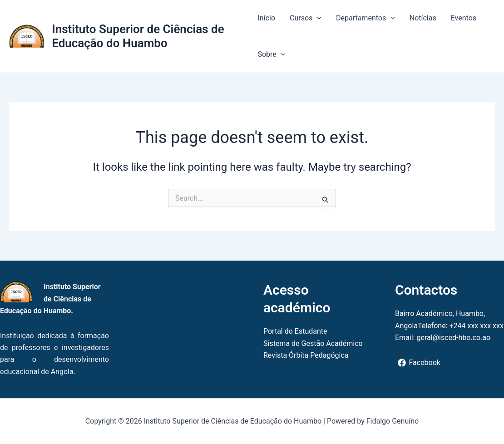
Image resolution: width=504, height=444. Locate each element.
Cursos (306, 18)
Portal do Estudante (295, 331)
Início (266, 18)
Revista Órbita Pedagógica (306, 355)
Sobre (271, 54)
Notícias (423, 18)
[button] (317, 18)
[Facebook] (419, 363)
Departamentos (366, 18)
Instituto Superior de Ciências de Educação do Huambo (138, 36)
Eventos (464, 18)
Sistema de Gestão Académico (313, 343)
